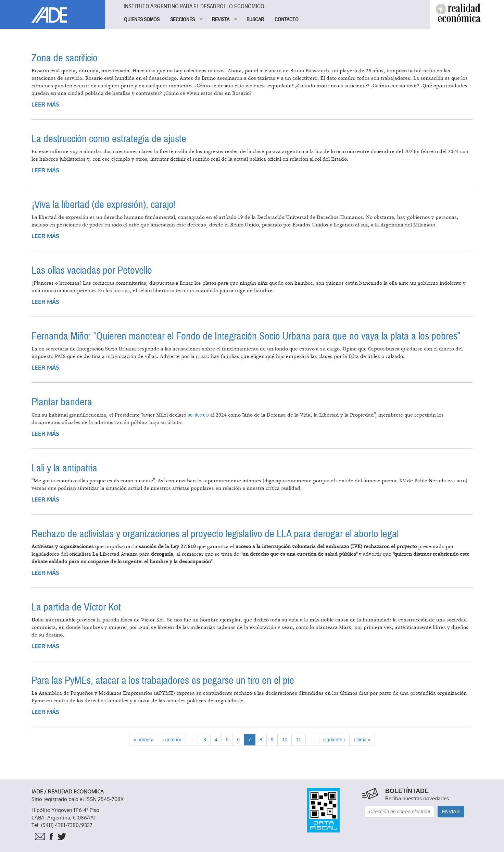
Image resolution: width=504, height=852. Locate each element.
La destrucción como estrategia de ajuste (109, 139)
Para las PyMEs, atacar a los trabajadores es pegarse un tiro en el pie (163, 681)
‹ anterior (172, 740)
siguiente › (334, 740)
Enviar (451, 812)
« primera (144, 740)
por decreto (198, 415)
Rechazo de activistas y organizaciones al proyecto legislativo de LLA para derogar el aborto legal (215, 534)
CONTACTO (287, 20)
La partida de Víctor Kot (76, 607)
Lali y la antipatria (64, 468)
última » (362, 740)
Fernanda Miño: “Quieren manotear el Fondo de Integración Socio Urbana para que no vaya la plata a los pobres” (246, 336)
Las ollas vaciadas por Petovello (92, 270)
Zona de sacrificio (65, 58)
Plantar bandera (62, 402)
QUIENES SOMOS (142, 20)
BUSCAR (255, 20)
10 (285, 740)
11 (299, 740)
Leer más (45, 105)
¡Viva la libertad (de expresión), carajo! (104, 205)
